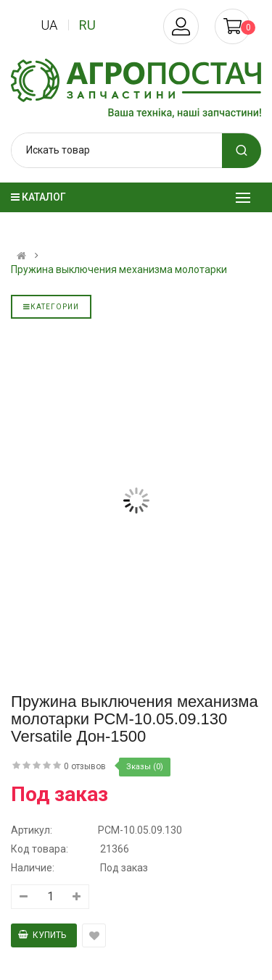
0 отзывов (85, 766)
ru (87, 25)
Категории (51, 307)
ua (49, 25)
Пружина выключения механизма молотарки (119, 269)
